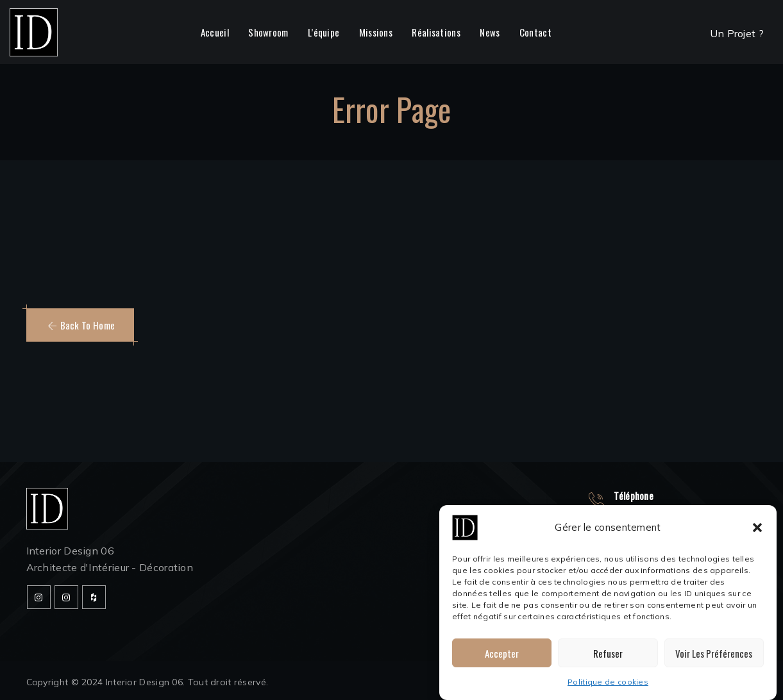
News (490, 32)
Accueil (215, 32)
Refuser (608, 653)
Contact (535, 32)
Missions (376, 32)
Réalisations (436, 32)
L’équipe (324, 32)
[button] (757, 528)
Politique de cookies (608, 682)
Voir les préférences (714, 653)
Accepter (502, 653)
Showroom (268, 32)
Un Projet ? (737, 33)
